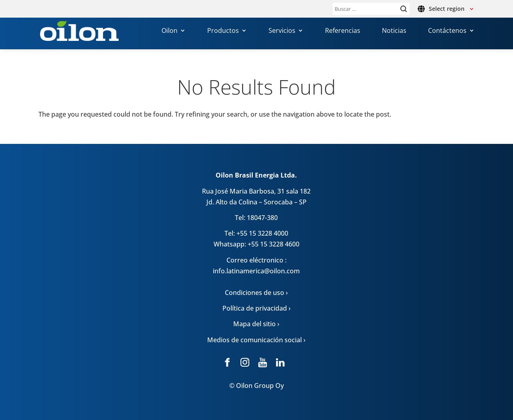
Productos (223, 32)
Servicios (282, 32)
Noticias (394, 32)
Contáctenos (447, 32)
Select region (447, 9)
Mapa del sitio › (256, 324)
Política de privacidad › (256, 308)
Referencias (343, 32)
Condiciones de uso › (256, 293)
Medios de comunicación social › (256, 340)
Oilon (170, 32)
